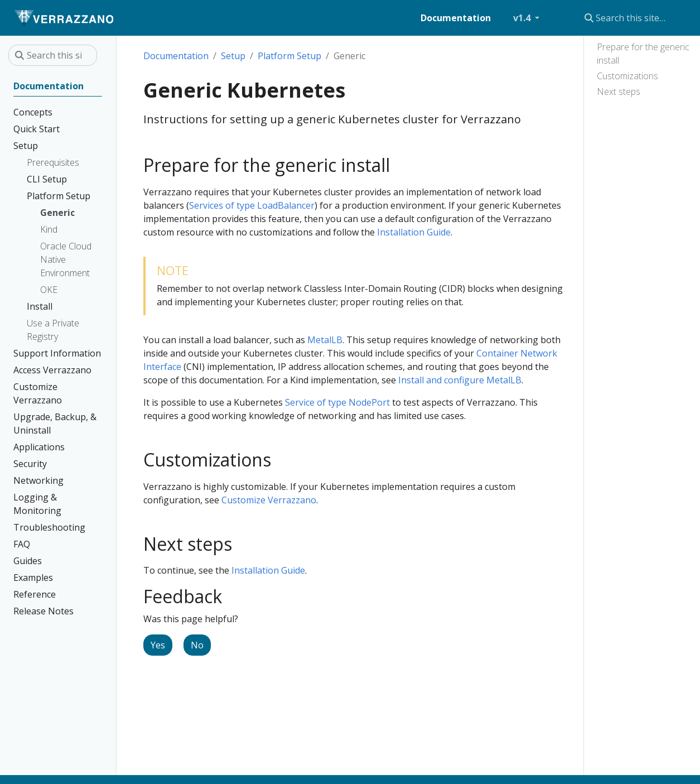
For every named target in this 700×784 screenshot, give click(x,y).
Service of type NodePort (337, 402)
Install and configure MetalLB (460, 380)
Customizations (627, 76)
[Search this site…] (629, 18)
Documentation (176, 56)
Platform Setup (289, 56)
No (197, 645)
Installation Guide (414, 232)
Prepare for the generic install (643, 54)
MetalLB (325, 340)
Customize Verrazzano (269, 500)
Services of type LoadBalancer (252, 205)
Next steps (619, 92)
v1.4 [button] (523, 18)
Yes (158, 645)
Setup (233, 56)
